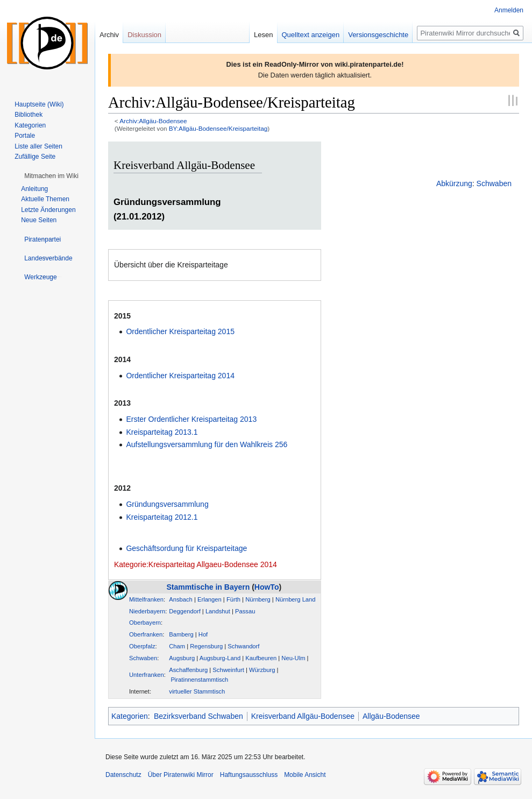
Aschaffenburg (188, 670)
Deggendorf (185, 611)
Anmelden (509, 10)
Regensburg (206, 646)
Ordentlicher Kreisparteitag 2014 (180, 376)
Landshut (218, 611)
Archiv (109, 35)
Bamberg (181, 634)
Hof (203, 634)
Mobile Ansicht (305, 775)
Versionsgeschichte (378, 35)
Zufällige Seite (35, 157)
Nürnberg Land (296, 599)
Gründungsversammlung (167, 504)
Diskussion (144, 35)
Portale (25, 136)
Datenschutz (123, 775)
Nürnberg (258, 599)
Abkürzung (454, 183)
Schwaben (494, 183)
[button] (51, 176)
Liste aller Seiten (38, 146)
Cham (177, 646)
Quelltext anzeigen (311, 35)
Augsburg (182, 658)
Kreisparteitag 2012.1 (162, 517)
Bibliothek (29, 115)
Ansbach (181, 599)
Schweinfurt (228, 670)
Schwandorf (243, 646)
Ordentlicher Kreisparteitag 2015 (180, 331)
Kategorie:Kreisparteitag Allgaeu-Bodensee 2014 (196, 564)
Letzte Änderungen (48, 210)
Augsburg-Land (220, 658)
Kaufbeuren (261, 658)
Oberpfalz (142, 646)
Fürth (233, 599)
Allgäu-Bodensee (391, 716)
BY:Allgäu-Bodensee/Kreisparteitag (218, 128)
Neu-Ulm (293, 658)
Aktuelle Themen (45, 199)
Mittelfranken (146, 599)
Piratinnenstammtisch (199, 680)
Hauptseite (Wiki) (39, 104)
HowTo (267, 587)
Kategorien (130, 716)
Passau (245, 611)
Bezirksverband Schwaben (198, 716)
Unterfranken (147, 675)
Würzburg (262, 670)
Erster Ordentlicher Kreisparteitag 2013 (191, 419)
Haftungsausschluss (249, 775)
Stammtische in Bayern (208, 587)
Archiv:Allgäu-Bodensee (153, 121)
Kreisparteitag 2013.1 (162, 432)
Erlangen (210, 599)
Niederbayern (147, 611)
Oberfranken (146, 634)
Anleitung (34, 189)
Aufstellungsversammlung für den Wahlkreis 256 (207, 444)
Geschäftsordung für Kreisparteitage (186, 548)
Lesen (263, 35)
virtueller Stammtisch (197, 691)
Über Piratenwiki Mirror (181, 775)
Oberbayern (145, 623)
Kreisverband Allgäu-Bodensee (303, 716)
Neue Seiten (39, 220)
